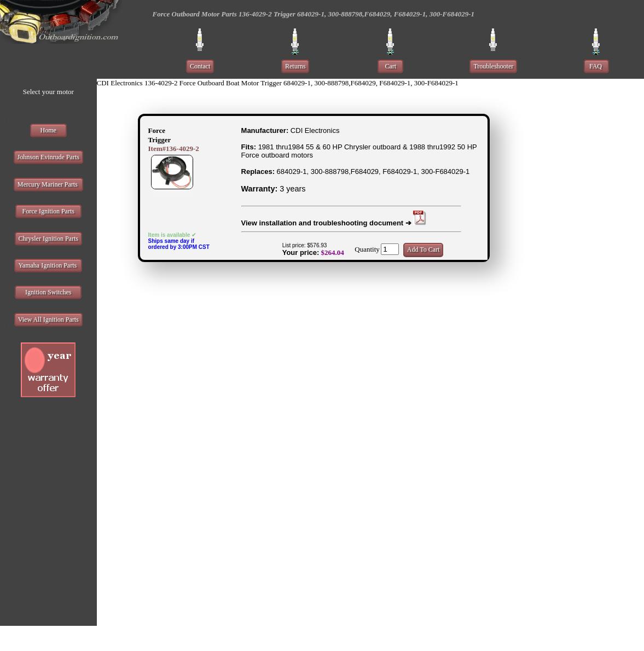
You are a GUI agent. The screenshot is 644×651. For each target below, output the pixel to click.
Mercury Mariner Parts (48, 184)
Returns (295, 66)
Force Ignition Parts (48, 211)
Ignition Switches (48, 292)
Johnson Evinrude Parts (48, 157)
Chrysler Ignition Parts (48, 239)
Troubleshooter (493, 66)
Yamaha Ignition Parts (48, 265)
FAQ (596, 66)
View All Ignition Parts (48, 319)
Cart (390, 66)
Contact (200, 66)
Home (48, 130)
